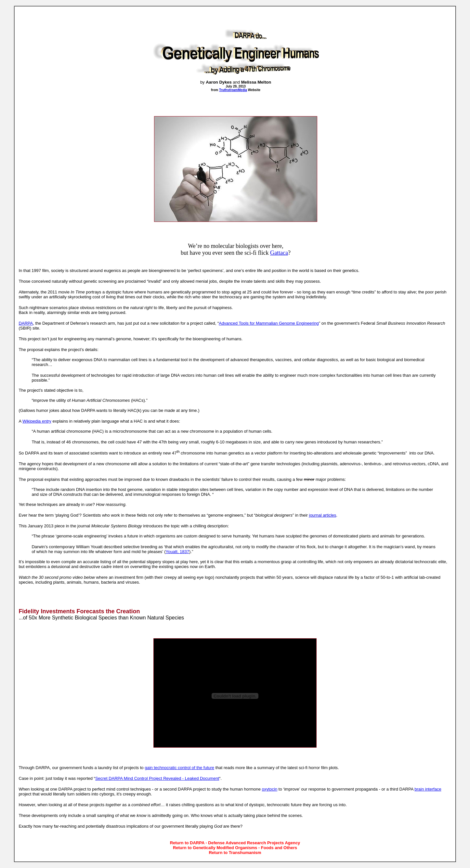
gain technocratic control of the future (179, 768)
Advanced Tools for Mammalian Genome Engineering (269, 323)
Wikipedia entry (37, 421)
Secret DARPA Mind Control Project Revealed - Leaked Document (157, 778)
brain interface (428, 789)
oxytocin (270, 789)
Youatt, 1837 (177, 552)
